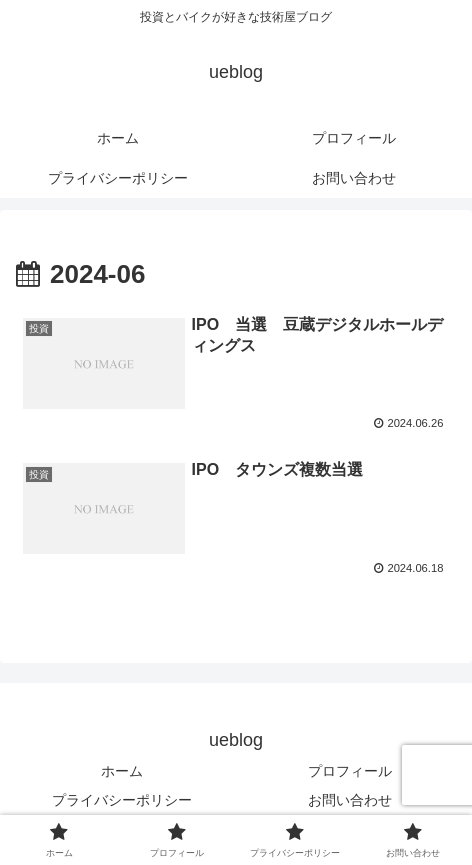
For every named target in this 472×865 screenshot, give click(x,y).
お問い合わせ (350, 800)
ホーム (122, 771)
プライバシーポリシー (122, 800)
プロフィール (350, 771)
